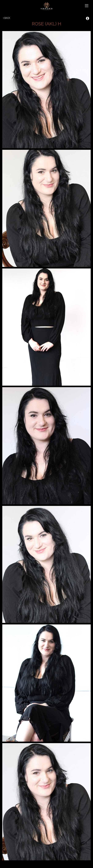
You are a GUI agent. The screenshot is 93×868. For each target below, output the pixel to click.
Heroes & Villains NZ (46, 6)
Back (7, 18)
